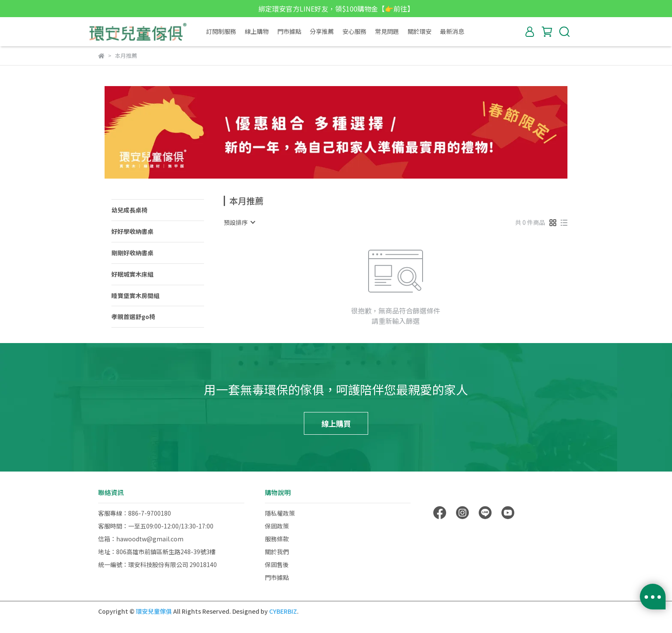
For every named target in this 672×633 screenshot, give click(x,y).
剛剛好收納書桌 (132, 253)
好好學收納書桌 (132, 231)
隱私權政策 (280, 513)
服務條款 (277, 539)
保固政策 (277, 526)
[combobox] (239, 222)
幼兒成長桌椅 (129, 210)
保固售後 (277, 564)
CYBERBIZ (283, 611)
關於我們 (277, 552)
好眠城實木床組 (132, 274)
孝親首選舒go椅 (133, 316)
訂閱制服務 (221, 31)
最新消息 (452, 31)
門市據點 (289, 31)
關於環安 (420, 31)
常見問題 (387, 31)
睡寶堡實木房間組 (135, 296)
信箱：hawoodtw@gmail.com (141, 539)
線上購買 (336, 423)
